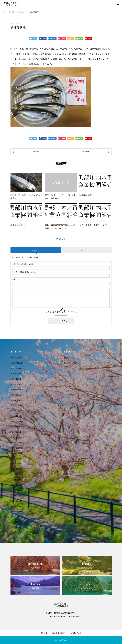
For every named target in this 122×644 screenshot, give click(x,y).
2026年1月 (15, 358)
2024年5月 (15, 427)
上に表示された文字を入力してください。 (61, 312)
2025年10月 (15, 363)
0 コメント (36, 250)
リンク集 (44, 633)
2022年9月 (15, 501)
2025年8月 (15, 368)
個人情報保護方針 (59, 633)
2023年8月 (15, 458)
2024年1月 (15, 443)
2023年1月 (15, 485)
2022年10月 (15, 496)
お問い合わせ (76, 633)
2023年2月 (15, 480)
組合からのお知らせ (72, 363)
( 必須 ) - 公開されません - (25, 272)
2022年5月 (15, 522)
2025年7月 (15, 374)
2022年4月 (15, 527)
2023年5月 (15, 469)
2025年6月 (15, 379)
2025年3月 (15, 390)
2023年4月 (15, 474)
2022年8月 (15, 506)
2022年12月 (15, 490)
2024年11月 (15, 405)
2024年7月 (15, 421)
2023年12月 (15, 448)
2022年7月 (15, 511)
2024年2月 (15, 437)
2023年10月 (15, 453)
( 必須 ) (23, 264)
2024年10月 (15, 411)
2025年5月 (15, 384)
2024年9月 (15, 416)
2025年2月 (15, 395)
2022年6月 (15, 517)
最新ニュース (69, 358)
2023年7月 (15, 464)
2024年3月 (15, 432)
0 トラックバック (86, 250)
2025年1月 (15, 400)
